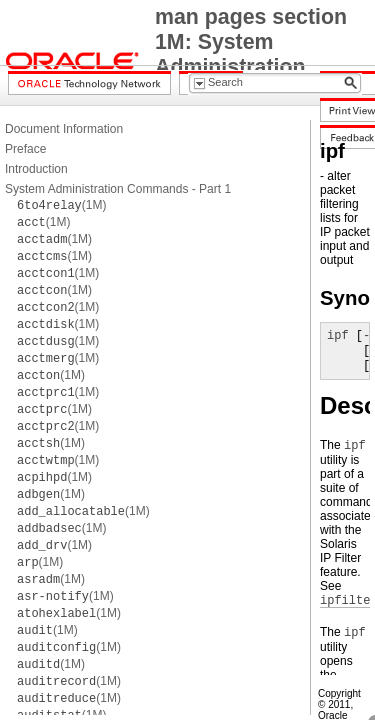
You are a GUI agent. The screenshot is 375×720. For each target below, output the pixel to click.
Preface (25, 149)
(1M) (61, 205)
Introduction (36, 169)
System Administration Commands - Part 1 (118, 189)
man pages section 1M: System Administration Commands (251, 54)
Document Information (64, 129)
